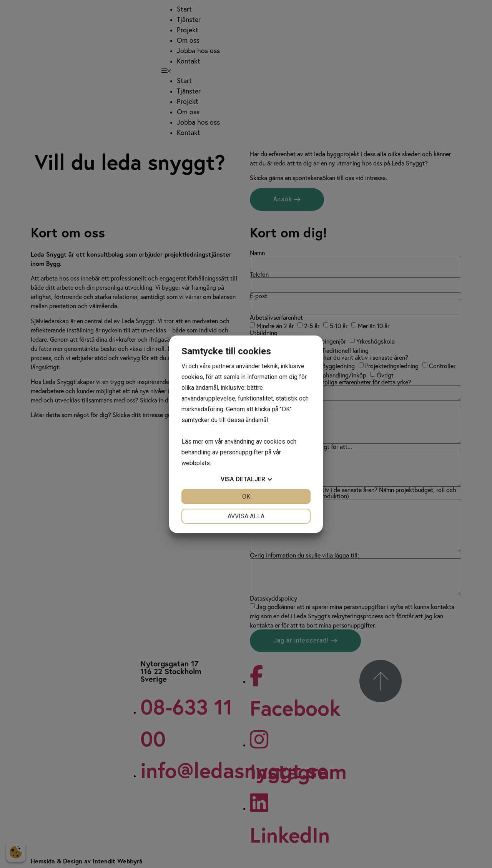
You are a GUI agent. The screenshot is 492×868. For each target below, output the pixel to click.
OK (246, 497)
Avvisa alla (246, 516)
